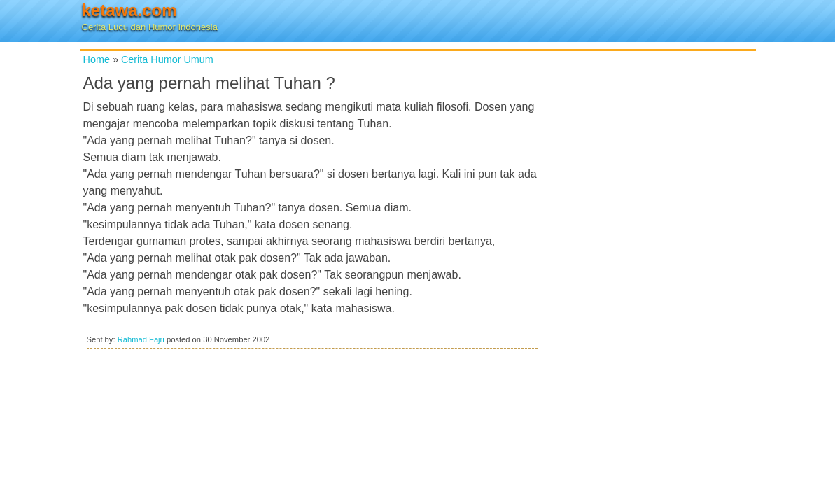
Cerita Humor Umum (167, 59)
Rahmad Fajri (141, 339)
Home (97, 59)
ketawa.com (129, 10)
